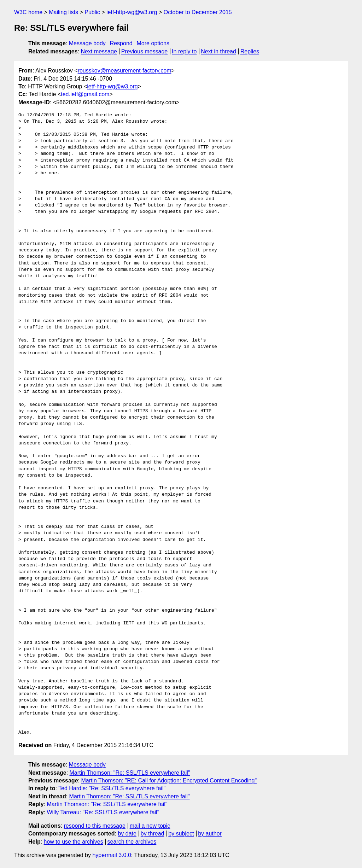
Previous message (145, 51)
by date (127, 834)
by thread (153, 834)
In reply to (184, 51)
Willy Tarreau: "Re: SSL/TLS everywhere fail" (103, 812)
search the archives (132, 842)
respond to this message (94, 826)
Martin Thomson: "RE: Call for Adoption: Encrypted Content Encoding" (169, 780)
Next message (99, 51)
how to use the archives (74, 842)
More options (153, 43)
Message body (87, 43)
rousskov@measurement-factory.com (125, 71)
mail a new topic (150, 826)
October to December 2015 (198, 12)
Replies (250, 51)
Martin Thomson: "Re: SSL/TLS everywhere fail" (130, 773)
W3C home (28, 12)
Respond (121, 43)
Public (92, 12)
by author (210, 834)
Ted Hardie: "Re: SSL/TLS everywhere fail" (112, 788)
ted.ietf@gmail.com (85, 94)
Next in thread (218, 51)
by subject (181, 834)
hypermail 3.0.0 (112, 855)
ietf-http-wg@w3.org (132, 12)
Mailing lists (63, 12)
